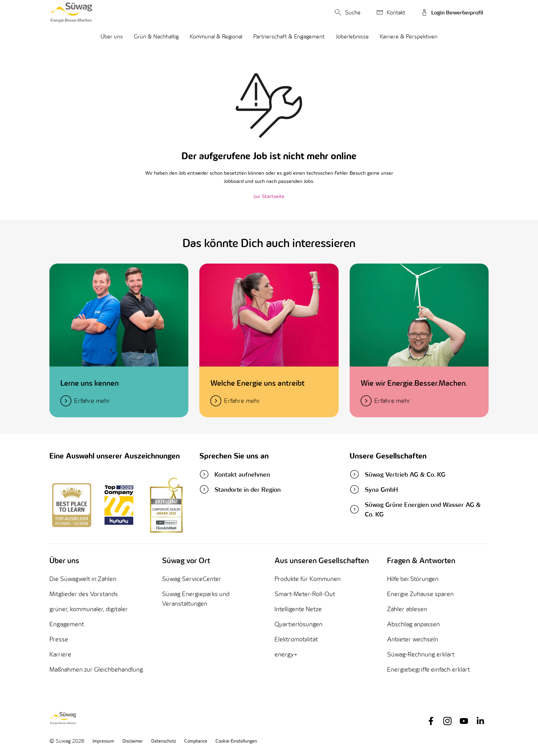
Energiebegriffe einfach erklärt (429, 669)
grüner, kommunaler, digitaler (89, 609)
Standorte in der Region (240, 489)
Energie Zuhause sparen (420, 594)
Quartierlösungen (299, 624)
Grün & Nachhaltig (156, 36)
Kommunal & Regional (216, 36)
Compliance (196, 741)
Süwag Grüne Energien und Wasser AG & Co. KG (415, 509)
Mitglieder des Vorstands (84, 594)
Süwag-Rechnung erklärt (421, 654)
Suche (347, 12)
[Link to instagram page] (447, 721)
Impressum (103, 741)
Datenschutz (164, 741)
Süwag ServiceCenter (192, 579)
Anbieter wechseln (413, 639)
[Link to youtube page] (464, 721)
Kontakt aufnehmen (235, 474)
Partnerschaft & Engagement (289, 36)
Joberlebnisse (352, 36)
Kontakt (390, 12)
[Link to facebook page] (431, 721)
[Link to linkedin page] (480, 721)
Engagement (67, 624)
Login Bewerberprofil (451, 12)
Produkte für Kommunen (308, 579)
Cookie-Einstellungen (236, 741)
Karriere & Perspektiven (409, 36)
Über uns (112, 36)
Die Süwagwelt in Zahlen (83, 579)
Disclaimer (133, 741)
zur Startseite (269, 196)
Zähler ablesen (407, 609)
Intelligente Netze (298, 609)
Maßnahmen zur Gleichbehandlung (96, 669)
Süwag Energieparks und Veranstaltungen (196, 599)
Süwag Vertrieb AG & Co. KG (397, 474)
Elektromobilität (296, 639)
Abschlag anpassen (413, 624)
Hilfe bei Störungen (413, 579)
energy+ (286, 654)
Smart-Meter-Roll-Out (305, 594)
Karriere (60, 654)
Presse (59, 639)
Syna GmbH (374, 489)
